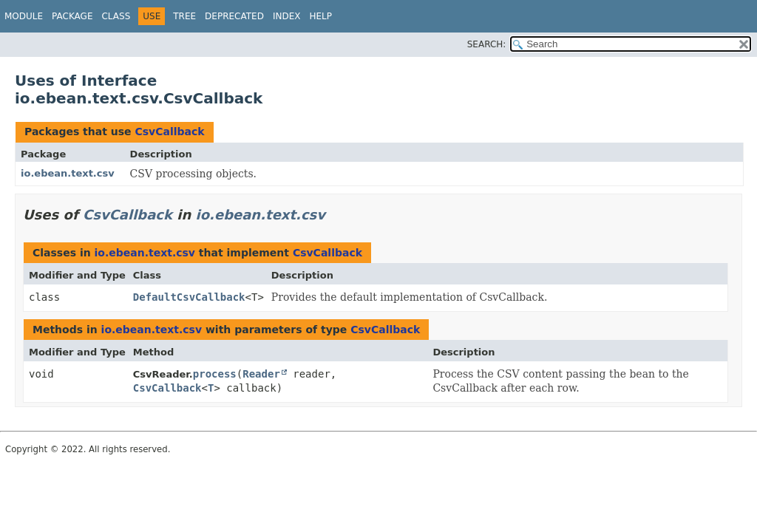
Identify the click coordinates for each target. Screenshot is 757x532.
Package (72, 16)
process (215, 374)
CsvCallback (169, 132)
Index (287, 16)
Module (24, 16)
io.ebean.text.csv (68, 173)
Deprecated (234, 16)
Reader (261, 374)
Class (116, 16)
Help (320, 16)
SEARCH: (487, 44)
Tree (184, 16)
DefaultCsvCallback (189, 297)
